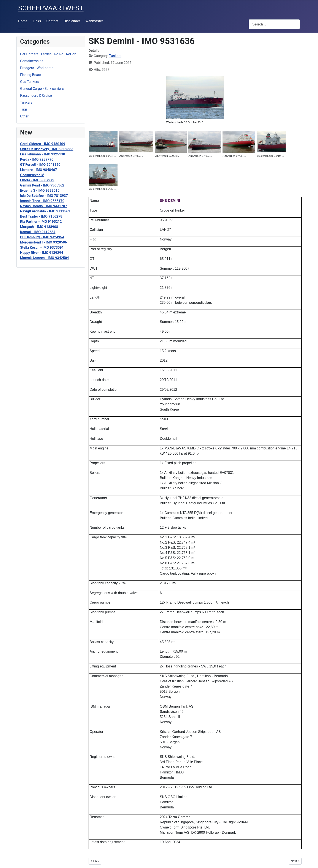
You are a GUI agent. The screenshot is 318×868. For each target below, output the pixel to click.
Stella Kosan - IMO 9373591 (42, 247)
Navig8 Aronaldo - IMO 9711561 (45, 211)
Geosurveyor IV (32, 175)
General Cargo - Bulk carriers (42, 89)
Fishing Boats (31, 75)
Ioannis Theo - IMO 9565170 (42, 201)
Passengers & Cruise (36, 96)
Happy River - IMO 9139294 (42, 253)
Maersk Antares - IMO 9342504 (45, 258)
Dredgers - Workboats (37, 68)
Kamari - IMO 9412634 (38, 232)
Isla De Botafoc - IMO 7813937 (44, 196)
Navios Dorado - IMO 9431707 (44, 206)
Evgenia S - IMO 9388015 (40, 191)
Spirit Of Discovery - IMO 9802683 (47, 149)
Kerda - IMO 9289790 (37, 159)
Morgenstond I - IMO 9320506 (44, 242)
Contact (52, 21)
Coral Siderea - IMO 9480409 (43, 144)
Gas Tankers (30, 82)
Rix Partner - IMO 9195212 (41, 222)
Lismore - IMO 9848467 (39, 170)
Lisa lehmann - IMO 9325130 (43, 154)
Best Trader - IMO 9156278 (41, 216)
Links (37, 21)
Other (24, 116)
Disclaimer (72, 21)
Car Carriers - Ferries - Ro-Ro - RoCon (48, 54)
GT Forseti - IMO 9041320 (40, 165)
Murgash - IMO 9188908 (39, 227)
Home (23, 21)
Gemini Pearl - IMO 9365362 (42, 185)
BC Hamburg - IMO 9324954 (42, 237)
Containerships (32, 61)
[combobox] (274, 24)
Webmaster (94, 21)
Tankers (26, 102)
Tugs (24, 109)
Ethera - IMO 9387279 (37, 180)
